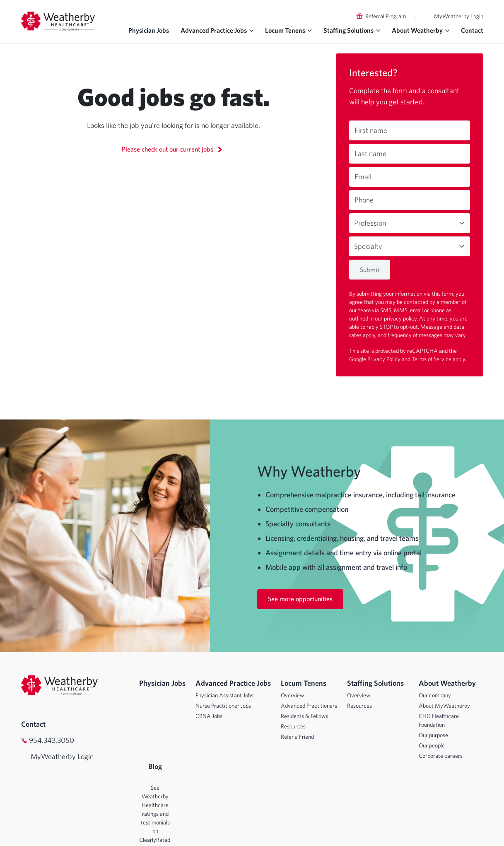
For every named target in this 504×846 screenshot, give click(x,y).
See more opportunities (300, 599)
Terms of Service (432, 359)
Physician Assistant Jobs (224, 695)
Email (363, 177)
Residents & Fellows (304, 716)
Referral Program (386, 16)
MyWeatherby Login (459, 16)
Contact (472, 30)
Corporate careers (441, 756)
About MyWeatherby (444, 706)
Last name (370, 153)
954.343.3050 (52, 740)
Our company (435, 695)
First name (371, 130)
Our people (432, 745)
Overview (292, 695)
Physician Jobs (149, 30)
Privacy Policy (385, 359)
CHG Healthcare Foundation (439, 720)
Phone (364, 200)
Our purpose (433, 735)
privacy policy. (402, 318)
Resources (293, 726)
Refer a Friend (297, 737)
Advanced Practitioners (309, 706)
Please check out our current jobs (173, 149)
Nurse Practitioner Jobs (223, 706)
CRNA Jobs (209, 716)
